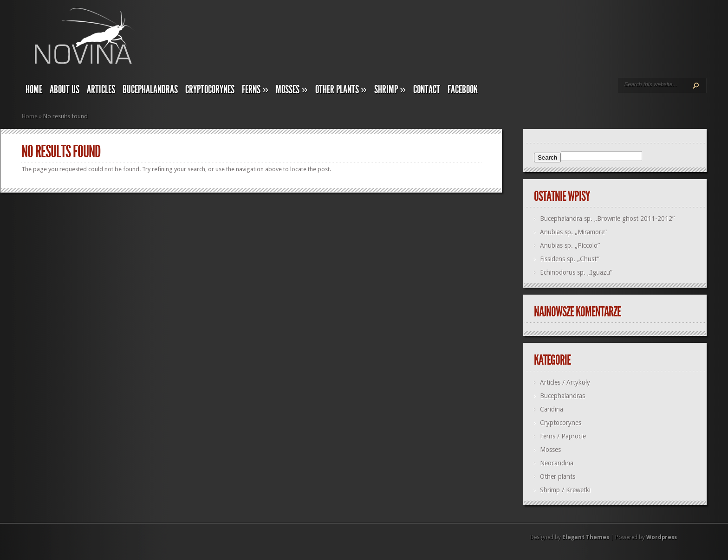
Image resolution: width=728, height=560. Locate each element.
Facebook (463, 90)
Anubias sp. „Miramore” (573, 232)
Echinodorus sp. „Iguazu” (576, 272)
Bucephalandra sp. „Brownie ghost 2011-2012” (607, 219)
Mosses (292, 90)
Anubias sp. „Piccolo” (570, 245)
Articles (101, 90)
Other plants (341, 90)
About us (65, 90)
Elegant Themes (586, 537)
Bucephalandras (150, 90)
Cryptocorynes (210, 90)
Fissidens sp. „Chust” (570, 259)
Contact (427, 90)
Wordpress (662, 537)
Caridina (552, 409)
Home (34, 90)
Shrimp (390, 90)
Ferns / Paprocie (563, 436)
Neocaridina (557, 463)
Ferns (255, 90)
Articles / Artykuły (565, 382)
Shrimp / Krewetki (565, 490)
